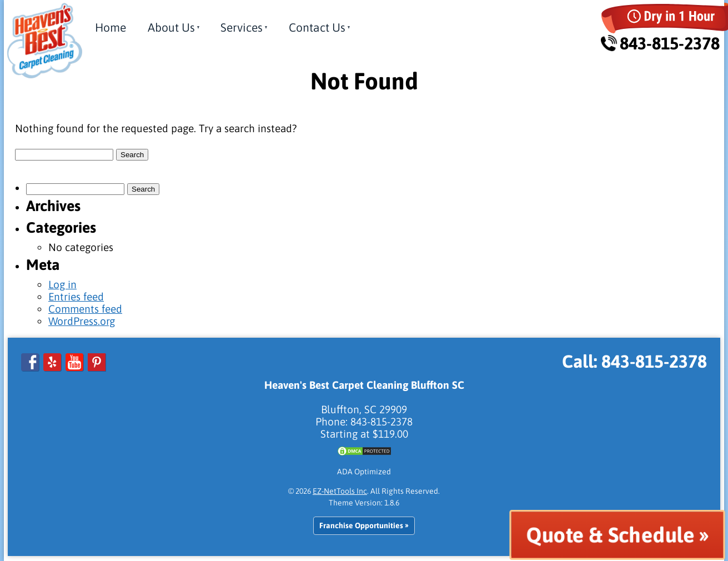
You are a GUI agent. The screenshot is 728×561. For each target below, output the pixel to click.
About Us (171, 27)
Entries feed (76, 297)
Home (111, 27)
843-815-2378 (661, 43)
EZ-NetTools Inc (340, 491)
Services (242, 27)
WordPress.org (82, 321)
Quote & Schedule (610, 535)
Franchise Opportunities (361, 525)
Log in (62, 284)
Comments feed (85, 309)
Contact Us (317, 27)
